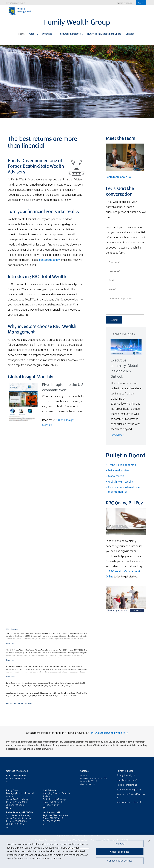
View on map (86, 784)
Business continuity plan (128, 790)
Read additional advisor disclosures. (19, 703)
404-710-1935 (54, 805)
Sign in (141, 3)
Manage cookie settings (120, 861)
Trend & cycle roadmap (122, 465)
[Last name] (125, 272)
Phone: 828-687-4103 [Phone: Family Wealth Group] (16, 779)
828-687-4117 (56, 818)
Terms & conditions (126, 785)
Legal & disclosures (125, 780)
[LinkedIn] (11, 808)
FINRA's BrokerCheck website (107, 733)
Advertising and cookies (127, 802)
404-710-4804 (17, 805)
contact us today (49, 260)
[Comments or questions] (125, 305)
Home (21, 33)
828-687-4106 (20, 821)
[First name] (125, 263)
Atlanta (83, 776)
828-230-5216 (17, 824)
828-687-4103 (20, 802)
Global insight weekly (121, 482)
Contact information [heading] (17, 771)
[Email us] (8, 781)
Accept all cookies (120, 851)
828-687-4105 (56, 802)
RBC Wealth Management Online (104, 33)
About (34, 33)
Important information (124, 3)
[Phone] (125, 290)
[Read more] (11, 644)
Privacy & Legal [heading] (125, 771)
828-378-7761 (54, 821)
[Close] (149, 841)
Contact (130, 33)
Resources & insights (71, 33)
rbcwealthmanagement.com (16, 3)
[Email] (125, 281)
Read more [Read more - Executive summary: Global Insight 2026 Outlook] (117, 435)
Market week (116, 476)
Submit (114, 320)
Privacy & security (125, 775)
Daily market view (119, 470)
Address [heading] (84, 771)
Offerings (49, 33)
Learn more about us (118, 177)
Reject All (120, 844)
